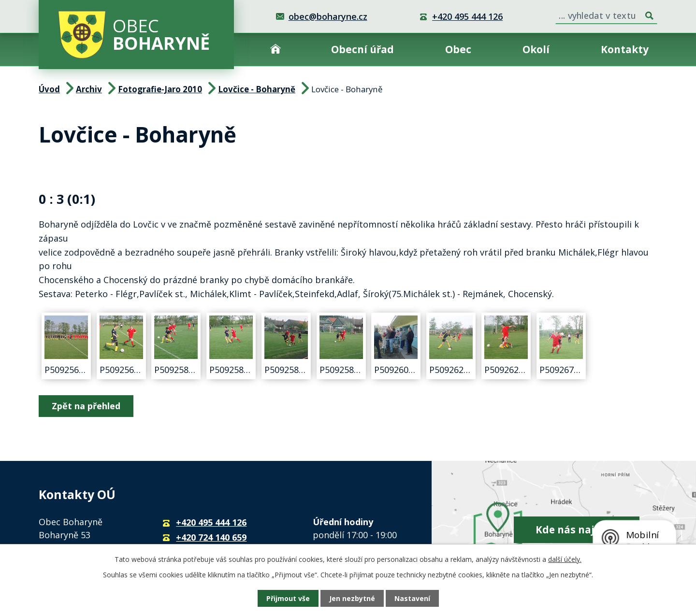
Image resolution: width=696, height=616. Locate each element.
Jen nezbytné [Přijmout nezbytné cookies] (352, 598)
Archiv (89, 89)
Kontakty (625, 49)
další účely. (565, 559)
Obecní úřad (362, 49)
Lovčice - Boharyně (257, 89)
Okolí (536, 49)
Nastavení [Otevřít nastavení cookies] (412, 598)
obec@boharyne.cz (328, 16)
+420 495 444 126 (467, 16)
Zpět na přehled (86, 406)
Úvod (275, 50)
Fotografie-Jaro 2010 (160, 89)
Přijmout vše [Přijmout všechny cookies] (288, 598)
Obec (458, 49)
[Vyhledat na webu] (606, 14)
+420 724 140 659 (211, 537)
